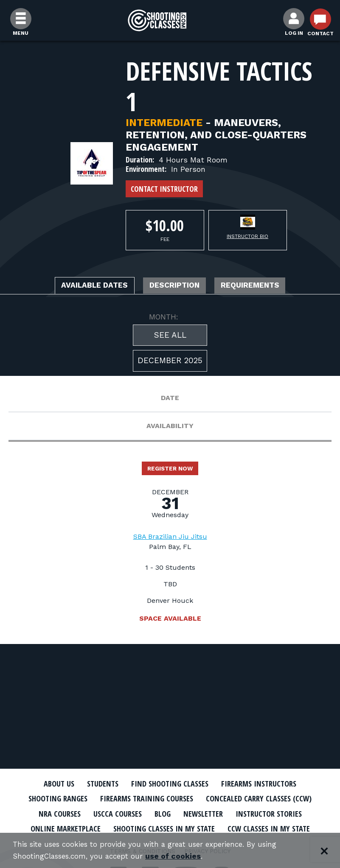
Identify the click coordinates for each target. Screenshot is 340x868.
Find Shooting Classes (170, 784)
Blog (160, 813)
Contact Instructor (164, 189)
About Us (48, 784)
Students (96, 784)
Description (176, 286)
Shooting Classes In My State (163, 828)
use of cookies (181, 856)
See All (170, 337)
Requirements (263, 286)
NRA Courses (48, 813)
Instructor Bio (247, 236)
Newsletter (205, 813)
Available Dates (83, 286)
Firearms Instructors (268, 784)
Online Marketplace (54, 828)
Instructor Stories (278, 813)
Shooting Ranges (47, 798)
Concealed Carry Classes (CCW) (268, 798)
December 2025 (170, 363)
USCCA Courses (111, 813)
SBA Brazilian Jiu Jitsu (170, 540)
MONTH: (164, 319)
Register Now (170, 471)
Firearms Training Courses (145, 798)
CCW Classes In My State (279, 828)
